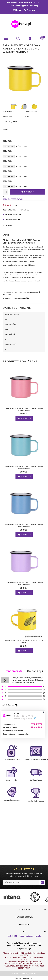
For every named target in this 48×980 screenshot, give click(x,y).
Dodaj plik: (7, 151)
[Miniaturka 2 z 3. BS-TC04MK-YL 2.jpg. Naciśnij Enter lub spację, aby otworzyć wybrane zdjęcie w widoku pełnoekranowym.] (24, 107)
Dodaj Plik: (7, 141)
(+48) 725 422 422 (35, 3)
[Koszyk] (42, 38)
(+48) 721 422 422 (19, 3)
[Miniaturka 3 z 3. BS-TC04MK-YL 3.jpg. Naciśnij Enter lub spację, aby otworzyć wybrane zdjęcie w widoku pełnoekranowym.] (34, 107)
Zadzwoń (31, 10)
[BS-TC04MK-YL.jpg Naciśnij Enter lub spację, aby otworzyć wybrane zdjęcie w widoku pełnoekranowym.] (24, 78)
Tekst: (6, 129)
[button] (6, 38)
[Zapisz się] (42, 882)
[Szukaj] (18, 38)
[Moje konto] (30, 38)
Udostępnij (8, 226)
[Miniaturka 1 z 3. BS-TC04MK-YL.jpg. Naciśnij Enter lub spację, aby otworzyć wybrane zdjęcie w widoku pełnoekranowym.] (14, 107)
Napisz (19, 10)
